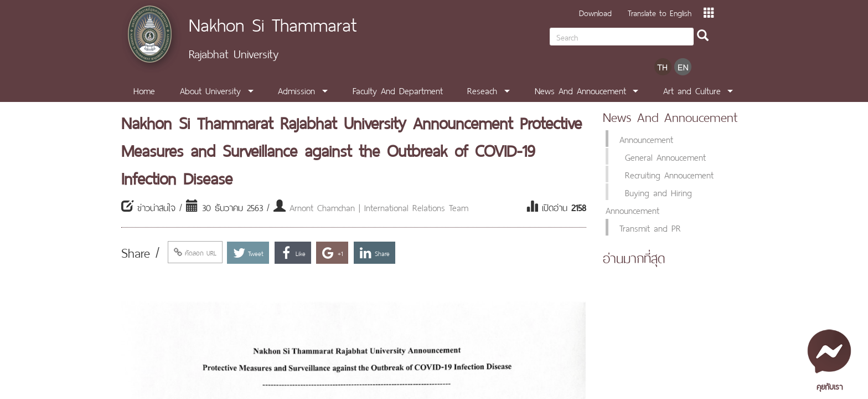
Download (595, 12)
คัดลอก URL (195, 252)
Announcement (646, 139)
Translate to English (660, 12)
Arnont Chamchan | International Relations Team (379, 207)
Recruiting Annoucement (669, 174)
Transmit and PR (650, 227)
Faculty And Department (398, 90)
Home (144, 90)
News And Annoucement (580, 90)
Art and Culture (692, 90)
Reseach (482, 90)
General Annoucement (665, 156)
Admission (296, 90)
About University (210, 90)
